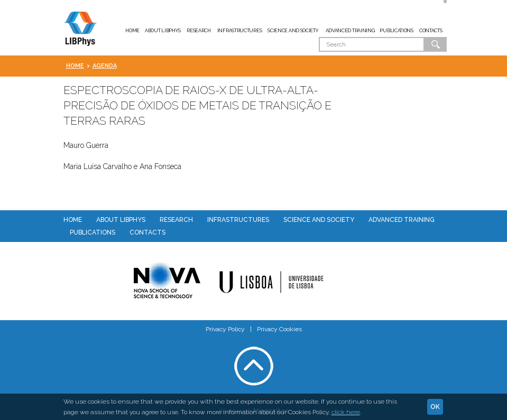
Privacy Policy (225, 329)
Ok (436, 44)
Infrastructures (240, 31)
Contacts (431, 31)
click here (346, 412)
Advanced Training (350, 31)
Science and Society (293, 31)
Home (132, 31)
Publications (396, 31)
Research (199, 31)
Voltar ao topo (254, 366)
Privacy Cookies (279, 329)
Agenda (105, 66)
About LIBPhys (163, 31)
